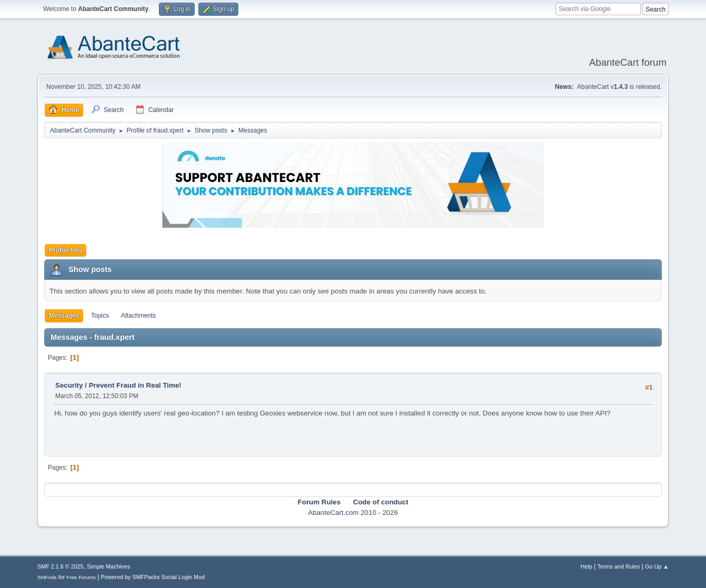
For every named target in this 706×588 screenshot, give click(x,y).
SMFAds (47, 577)
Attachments (139, 316)
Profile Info (65, 250)
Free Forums (81, 577)
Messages (64, 316)
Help (587, 566)
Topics (100, 316)
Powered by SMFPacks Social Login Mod (153, 577)
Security (69, 385)
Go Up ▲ (657, 566)
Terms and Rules (619, 566)
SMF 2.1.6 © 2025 (60, 566)
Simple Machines (108, 566)
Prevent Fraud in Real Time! (135, 385)
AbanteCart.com (333, 513)
